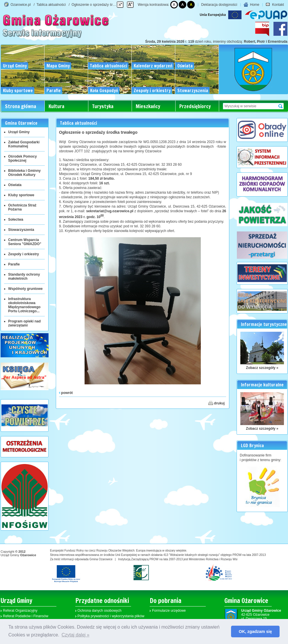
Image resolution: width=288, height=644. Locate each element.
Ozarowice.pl (20, 5)
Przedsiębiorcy (195, 106)
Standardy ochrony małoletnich (24, 276)
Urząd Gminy (19, 132)
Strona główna (20, 106)
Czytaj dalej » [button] (76, 635)
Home (251, 5)
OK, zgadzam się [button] (255, 631)
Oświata (15, 185)
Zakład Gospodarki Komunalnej (24, 144)
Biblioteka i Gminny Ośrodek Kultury (24, 173)
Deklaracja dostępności (219, 5)
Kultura (56, 106)
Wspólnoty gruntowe (25, 289)
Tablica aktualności (51, 5)
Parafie (14, 264)
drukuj (217, 403)
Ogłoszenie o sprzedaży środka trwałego (103, 5)
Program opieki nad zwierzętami (24, 323)
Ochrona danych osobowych (100, 611)
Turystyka (103, 106)
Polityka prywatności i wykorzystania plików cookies (111, 618)
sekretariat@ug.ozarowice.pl (110, 211)
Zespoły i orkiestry (24, 254)
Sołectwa (16, 220)
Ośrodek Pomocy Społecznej (23, 158)
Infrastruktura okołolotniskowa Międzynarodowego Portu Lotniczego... (24, 305)
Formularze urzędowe (169, 611)
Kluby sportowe (21, 195)
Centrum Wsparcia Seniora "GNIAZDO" (25, 242)
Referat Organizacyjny (20, 611)
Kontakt (275, 5)
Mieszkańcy (148, 106)
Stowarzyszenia (21, 230)
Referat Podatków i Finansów (26, 616)
